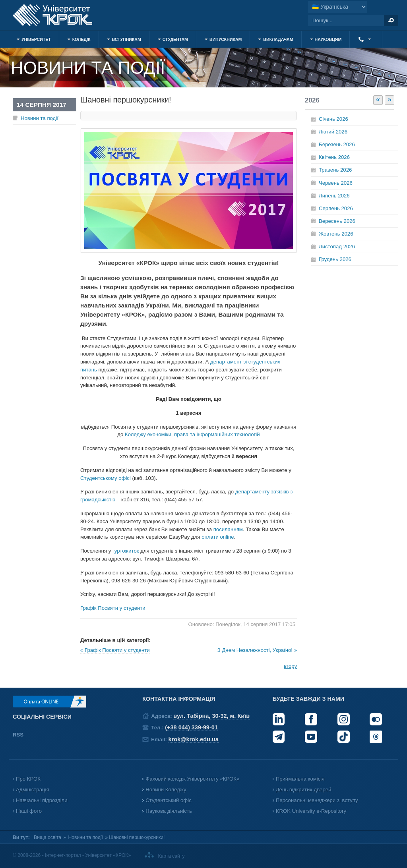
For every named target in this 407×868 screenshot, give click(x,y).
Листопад (337, 246)
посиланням (228, 529)
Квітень (334, 157)
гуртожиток (126, 551)
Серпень (336, 208)
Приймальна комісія (300, 779)
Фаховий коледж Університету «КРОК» (192, 779)
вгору (290, 666)
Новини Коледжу (166, 790)
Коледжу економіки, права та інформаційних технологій (192, 434)
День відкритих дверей (304, 790)
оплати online (218, 537)
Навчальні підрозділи (42, 800)
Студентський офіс (168, 800)
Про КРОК (28, 779)
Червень (336, 183)
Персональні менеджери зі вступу (317, 800)
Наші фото (29, 811)
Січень (333, 119)
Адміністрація (33, 790)
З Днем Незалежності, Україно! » (257, 650)
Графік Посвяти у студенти (113, 608)
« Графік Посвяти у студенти (115, 650)
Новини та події (40, 118)
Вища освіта (47, 837)
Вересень (337, 221)
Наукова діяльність (169, 811)
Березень (337, 144)
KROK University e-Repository (311, 811)
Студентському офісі (106, 478)
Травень (335, 170)
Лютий (333, 132)
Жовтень (336, 234)
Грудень (335, 259)
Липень (334, 196)
